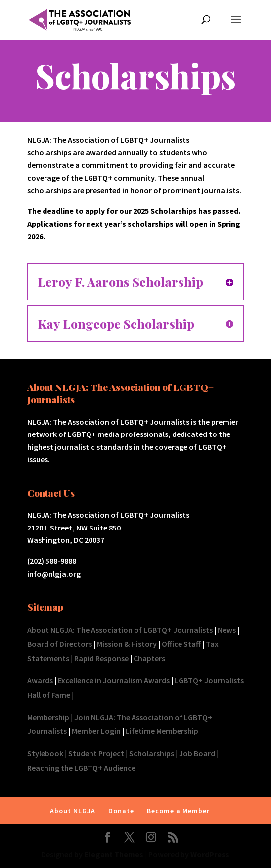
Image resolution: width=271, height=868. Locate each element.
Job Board (197, 753)
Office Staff (181, 644)
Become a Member (178, 811)
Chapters (149, 658)
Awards (40, 680)
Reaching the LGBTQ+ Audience (81, 768)
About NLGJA (73, 811)
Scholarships (152, 753)
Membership (48, 717)
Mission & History (127, 644)
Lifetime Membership (162, 731)
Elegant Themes (114, 854)
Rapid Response (101, 658)
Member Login (96, 731)
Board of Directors (60, 644)
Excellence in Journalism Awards (114, 680)
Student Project (96, 753)
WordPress (210, 854)
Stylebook (45, 753)
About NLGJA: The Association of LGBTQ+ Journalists (120, 630)
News (227, 630)
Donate (121, 811)
